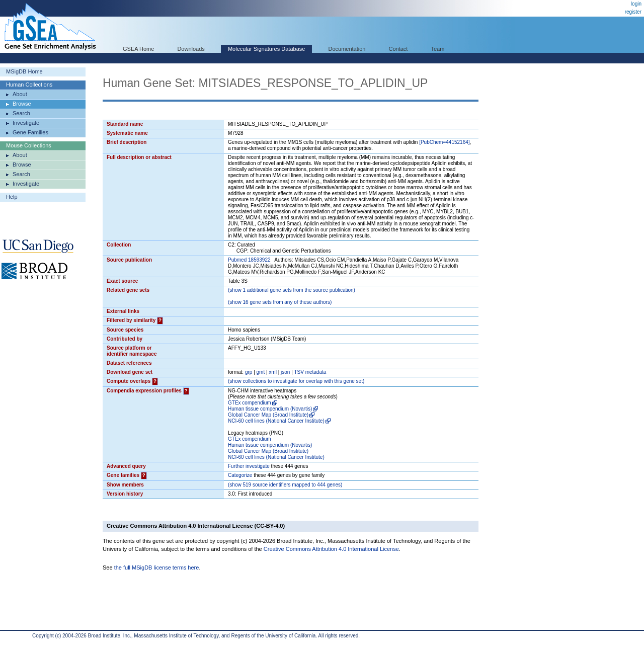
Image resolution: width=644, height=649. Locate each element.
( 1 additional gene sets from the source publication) (292, 290)
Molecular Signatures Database (266, 49)
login (636, 4)
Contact (398, 49)
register (633, 12)
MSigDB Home (24, 71)
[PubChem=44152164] (444, 142)
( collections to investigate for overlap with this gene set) (296, 381)
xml (273, 372)
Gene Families (30, 132)
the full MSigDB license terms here (157, 567)
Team (438, 49)
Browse (22, 104)
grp (249, 372)
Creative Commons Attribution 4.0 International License (331, 549)
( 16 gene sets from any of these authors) (280, 302)
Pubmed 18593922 (249, 260)
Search (21, 113)
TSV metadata (310, 372)
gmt (261, 372)
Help (12, 197)
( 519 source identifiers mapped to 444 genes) (285, 485)
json (285, 372)
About (20, 94)
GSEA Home (138, 49)
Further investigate (249, 466)
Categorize (240, 475)
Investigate (26, 123)
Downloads (191, 49)
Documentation (347, 49)
